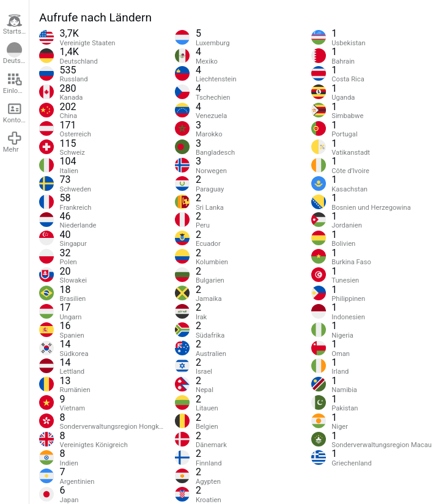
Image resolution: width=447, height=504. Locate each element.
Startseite (16, 24)
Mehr (13, 142)
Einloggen (16, 83)
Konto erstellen (16, 113)
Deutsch (16, 54)
